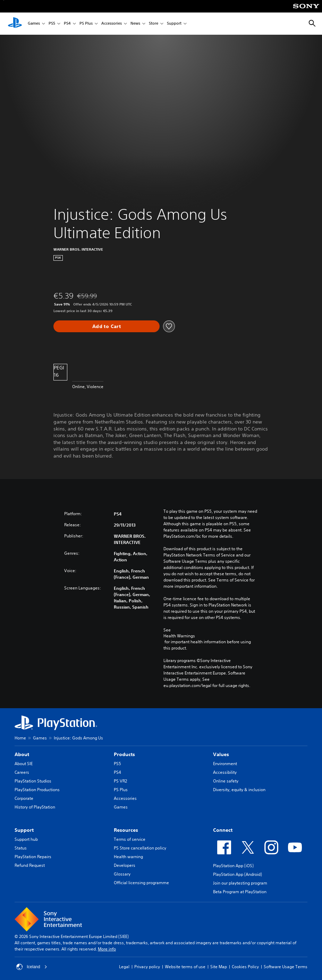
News (135, 24)
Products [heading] (124, 754)
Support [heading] (24, 830)
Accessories (112, 24)
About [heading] (22, 754)
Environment (225, 764)
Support (174, 24)
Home (20, 738)
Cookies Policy (245, 967)
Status (21, 848)
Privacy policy (147, 967)
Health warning (128, 857)
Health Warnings (179, 636)
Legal (124, 967)
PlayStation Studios (33, 781)
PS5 (52, 24)
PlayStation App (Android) (238, 874)
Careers (22, 772)
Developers (125, 865)
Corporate (24, 798)
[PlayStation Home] (15, 24)
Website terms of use (185, 967)
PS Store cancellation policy (140, 848)
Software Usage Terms (286, 967)
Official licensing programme (141, 883)
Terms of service (130, 839)
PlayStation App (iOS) (233, 866)
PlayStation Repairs (33, 857)
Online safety (226, 781)
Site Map (219, 967)
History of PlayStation (35, 807)
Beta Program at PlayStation (240, 892)
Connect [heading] (223, 830)
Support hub (26, 839)
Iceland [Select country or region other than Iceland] (32, 967)
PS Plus (86, 24)
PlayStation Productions (37, 790)
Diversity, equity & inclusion (239, 790)
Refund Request (30, 865)
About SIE (24, 764)
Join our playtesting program (240, 883)
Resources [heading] (126, 830)
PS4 (67, 24)
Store (154, 24)
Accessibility (225, 772)
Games (34, 24)
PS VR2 (120, 781)
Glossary (122, 874)
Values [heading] (221, 754)
